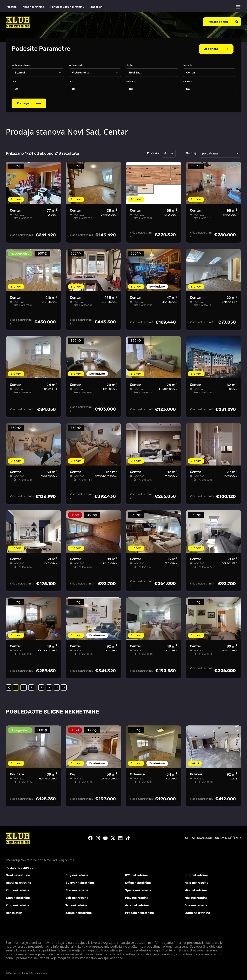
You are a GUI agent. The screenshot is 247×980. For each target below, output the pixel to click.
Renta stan (14, 912)
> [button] (64, 687)
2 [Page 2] (24, 687)
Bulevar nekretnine (80, 882)
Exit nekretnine (77, 897)
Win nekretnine (196, 889)
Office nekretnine (138, 882)
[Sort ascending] (165, 153)
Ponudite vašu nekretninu (67, 7)
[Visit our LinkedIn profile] (120, 837)
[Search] (237, 22)
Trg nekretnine (76, 905)
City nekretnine (77, 874)
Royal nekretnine (18, 882)
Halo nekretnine (196, 882)
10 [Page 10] (57, 687)
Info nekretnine (196, 874)
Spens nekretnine (138, 889)
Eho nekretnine (77, 889)
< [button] (9, 687)
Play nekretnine (137, 897)
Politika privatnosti (198, 837)
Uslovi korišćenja (228, 837)
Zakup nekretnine (79, 912)
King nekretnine (18, 905)
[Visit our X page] (113, 837)
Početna (11, 7)
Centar (191, 72)
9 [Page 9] (49, 687)
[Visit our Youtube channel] (105, 837)
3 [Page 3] (31, 687)
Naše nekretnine (33, 7)
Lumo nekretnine (197, 912)
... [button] (36, 687)
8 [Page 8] (41, 687)
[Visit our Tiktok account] (128, 837)
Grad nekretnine (18, 874)
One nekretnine (196, 905)
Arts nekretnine (137, 905)
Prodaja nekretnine (139, 912)
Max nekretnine (196, 897)
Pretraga (29, 102)
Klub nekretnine (18, 889)
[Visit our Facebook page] (90, 837)
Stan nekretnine (18, 897)
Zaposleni (97, 7)
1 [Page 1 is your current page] (16, 687)
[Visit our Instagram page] (98, 837)
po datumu (210, 153)
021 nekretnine (136, 874)
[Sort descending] (172, 153)
